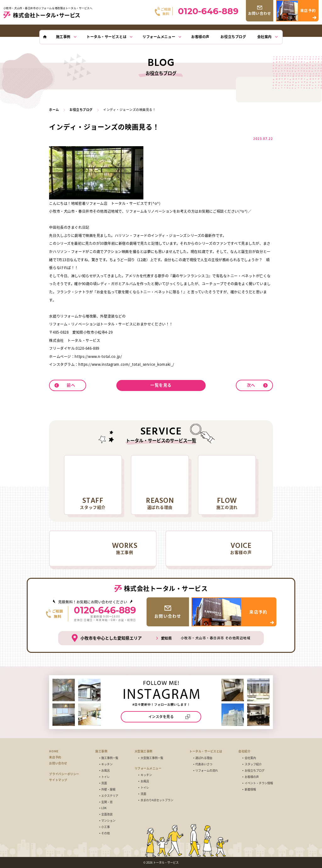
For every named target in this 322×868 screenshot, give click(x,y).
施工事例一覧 (110, 758)
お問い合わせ (58, 763)
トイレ (105, 777)
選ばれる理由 (204, 758)
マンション (108, 821)
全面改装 (107, 814)
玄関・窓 (107, 802)
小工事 (105, 827)
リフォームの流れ (207, 770)
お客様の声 (252, 777)
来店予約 (55, 757)
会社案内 (250, 758)
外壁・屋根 (108, 789)
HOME (54, 751)
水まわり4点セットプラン (157, 800)
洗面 (104, 783)
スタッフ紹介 (253, 764)
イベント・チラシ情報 (259, 783)
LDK (104, 808)
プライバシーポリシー (64, 774)
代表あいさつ (204, 764)
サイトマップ (58, 780)
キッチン (107, 764)
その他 (105, 833)
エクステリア (110, 796)
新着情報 (250, 789)
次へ (251, 385)
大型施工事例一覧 (152, 758)
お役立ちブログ (255, 770)
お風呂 (105, 770)
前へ (71, 385)
